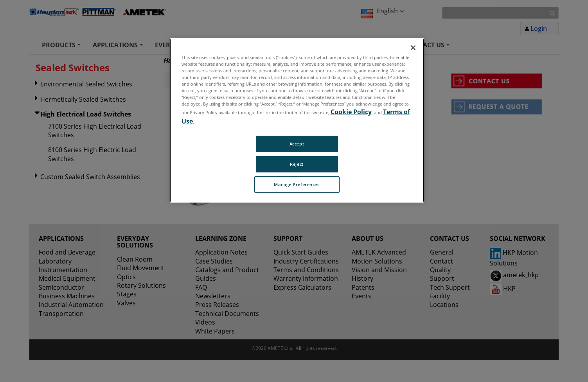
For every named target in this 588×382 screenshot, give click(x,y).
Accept (297, 144)
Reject (297, 164)
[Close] (413, 48)
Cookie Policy (351, 112)
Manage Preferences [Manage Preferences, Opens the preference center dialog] (297, 184)
